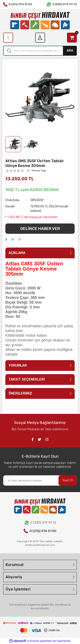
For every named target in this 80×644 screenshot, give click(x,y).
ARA (70, 51)
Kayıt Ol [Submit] (68, 480)
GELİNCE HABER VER (40, 229)
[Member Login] (40, 38)
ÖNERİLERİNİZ (20, 393)
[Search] (40, 51)
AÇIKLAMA (17, 253)
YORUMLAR (18, 365)
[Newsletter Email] (40, 480)
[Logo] (40, 21)
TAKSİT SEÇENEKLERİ (27, 379)
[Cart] (72, 38)
